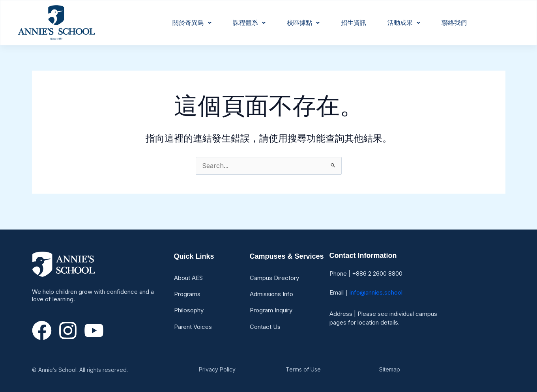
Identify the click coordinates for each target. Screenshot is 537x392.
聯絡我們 (454, 22)
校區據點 (303, 22)
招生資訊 (354, 22)
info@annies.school (376, 292)
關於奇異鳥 (192, 22)
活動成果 (404, 22)
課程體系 (249, 22)
